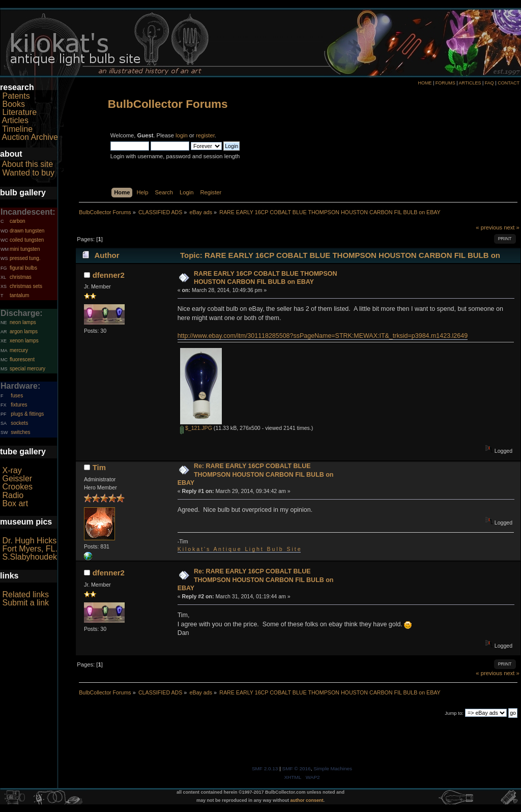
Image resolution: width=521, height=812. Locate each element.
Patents (16, 96)
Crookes (17, 487)
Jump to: (454, 713)
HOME (425, 83)
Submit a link (25, 603)
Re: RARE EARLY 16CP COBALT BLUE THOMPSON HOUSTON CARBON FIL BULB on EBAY (256, 474)
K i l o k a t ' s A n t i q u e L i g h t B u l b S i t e (239, 549)
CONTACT (509, 83)
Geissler (17, 478)
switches (20, 432)
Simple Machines (333, 768)
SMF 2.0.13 (265, 768)
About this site (28, 164)
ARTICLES (470, 83)
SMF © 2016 (297, 768)
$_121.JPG (196, 428)
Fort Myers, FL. (30, 549)
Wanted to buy (28, 173)
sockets (19, 423)
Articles (15, 120)
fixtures (19, 405)
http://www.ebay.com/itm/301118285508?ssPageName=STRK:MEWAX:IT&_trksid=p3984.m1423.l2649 (323, 336)
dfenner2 (109, 275)
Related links (25, 594)
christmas (21, 277)
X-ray (12, 470)
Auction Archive (30, 137)
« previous (489, 227)
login (182, 135)
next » (512, 227)
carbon (18, 221)
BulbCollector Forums (168, 104)
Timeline (17, 129)
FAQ (489, 83)
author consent (307, 800)
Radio (13, 495)
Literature (19, 112)
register (205, 135)
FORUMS (445, 83)
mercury (19, 350)
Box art (15, 503)
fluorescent (22, 359)
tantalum (19, 295)
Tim (99, 467)
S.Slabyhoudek (30, 557)
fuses (17, 396)
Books (13, 104)
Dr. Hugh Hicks (29, 541)
